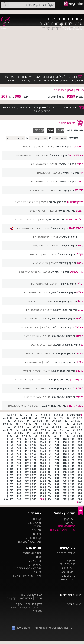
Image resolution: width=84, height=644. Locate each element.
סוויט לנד (78, 388)
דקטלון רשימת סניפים (38, 254)
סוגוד (80, 246)
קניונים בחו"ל (33, 538)
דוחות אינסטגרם (32, 553)
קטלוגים (57, 23)
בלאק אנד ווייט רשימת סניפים (26, 202)
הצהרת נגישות (67, 572)
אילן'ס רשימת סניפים (33, 292)
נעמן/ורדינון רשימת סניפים (24, 380)
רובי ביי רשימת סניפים (38, 190)
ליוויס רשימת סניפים (34, 353)
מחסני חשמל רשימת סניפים (29, 228)
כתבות (78, 28)
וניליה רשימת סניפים (39, 284)
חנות (61, 130)
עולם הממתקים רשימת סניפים (25, 220)
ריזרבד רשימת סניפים (32, 397)
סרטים (37, 557)
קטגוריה (39, 130)
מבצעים (54, 19)
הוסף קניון (70, 519)
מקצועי (53, 28)
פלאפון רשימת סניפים (31, 319)
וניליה (80, 284)
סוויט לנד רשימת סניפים (28, 388)
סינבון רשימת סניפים (40, 181)
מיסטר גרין (77, 146)
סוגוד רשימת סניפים (41, 246)
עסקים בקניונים (34, 604)
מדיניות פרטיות (67, 576)
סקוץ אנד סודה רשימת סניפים (19, 406)
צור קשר (71, 560)
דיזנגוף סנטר (25, 598)
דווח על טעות (68, 564)
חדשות (44, 23)
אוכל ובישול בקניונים (29, 541)
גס (82, 345)
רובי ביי (79, 190)
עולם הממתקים (75, 219)
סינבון (80, 181)
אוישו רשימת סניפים (40, 263)
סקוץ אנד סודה (75, 406)
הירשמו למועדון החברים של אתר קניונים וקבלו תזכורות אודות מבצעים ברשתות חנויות (42, 109)
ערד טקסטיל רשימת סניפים (30, 272)
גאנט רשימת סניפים (34, 310)
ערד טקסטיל (76, 272)
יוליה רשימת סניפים (41, 237)
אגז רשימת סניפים (44, 173)
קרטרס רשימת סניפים (32, 371)
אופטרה (79, 327)
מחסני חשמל (76, 228)
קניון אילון (11, 598)
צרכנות (37, 534)
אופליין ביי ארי (75, 155)
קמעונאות (25, 608)
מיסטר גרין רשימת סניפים (33, 147)
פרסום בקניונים (67, 526)
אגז (81, 173)
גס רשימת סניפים (38, 345)
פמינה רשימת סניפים (32, 336)
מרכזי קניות (35, 522)
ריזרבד (80, 397)
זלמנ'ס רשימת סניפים (38, 211)
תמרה (80, 164)
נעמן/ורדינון (77, 379)
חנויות (66, 19)
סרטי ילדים (35, 564)
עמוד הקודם (76, 415)
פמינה (80, 336)
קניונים (77, 19)
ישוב (51, 130)
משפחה (65, 28)
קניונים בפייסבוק (66, 553)
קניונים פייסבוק (21, 628)
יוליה (80, 237)
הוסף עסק (70, 522)
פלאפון (79, 318)
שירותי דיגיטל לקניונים (63, 530)
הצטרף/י (7, 21)
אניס (81, 301)
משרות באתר (68, 579)
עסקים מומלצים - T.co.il (27, 576)
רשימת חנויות (67, 123)
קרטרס (80, 371)
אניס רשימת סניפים (35, 301)
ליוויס (80, 353)
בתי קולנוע (35, 561)
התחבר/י (4, 28)
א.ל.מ (80, 362)
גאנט (81, 310)
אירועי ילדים (74, 23)
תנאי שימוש (69, 568)
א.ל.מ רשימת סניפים (33, 362)
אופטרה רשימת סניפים (30, 327)
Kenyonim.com (43, 628)
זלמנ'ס (80, 211)
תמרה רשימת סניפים (40, 164)
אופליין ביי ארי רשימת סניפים (27, 155)
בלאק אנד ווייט (75, 202)
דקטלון (79, 254)
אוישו (80, 263)
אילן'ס (80, 292)
